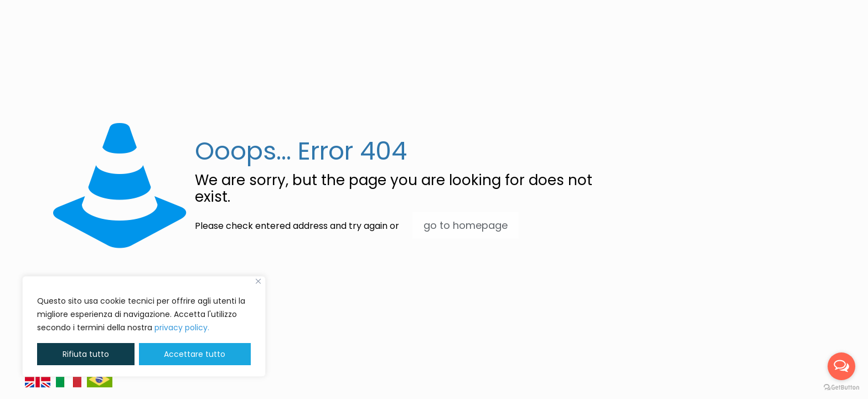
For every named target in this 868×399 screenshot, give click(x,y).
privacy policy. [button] (182, 328)
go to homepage (466, 225)
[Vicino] (258, 281)
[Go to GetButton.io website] (841, 388)
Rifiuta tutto (86, 354)
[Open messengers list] (841, 366)
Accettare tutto (195, 354)
